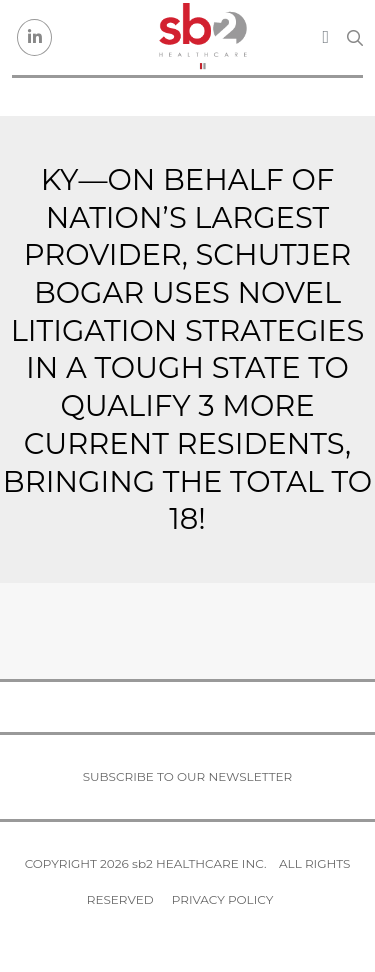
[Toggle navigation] (325, 37)
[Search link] (355, 38)
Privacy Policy (222, 899)
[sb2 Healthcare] (202, 37)
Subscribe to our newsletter (188, 776)
